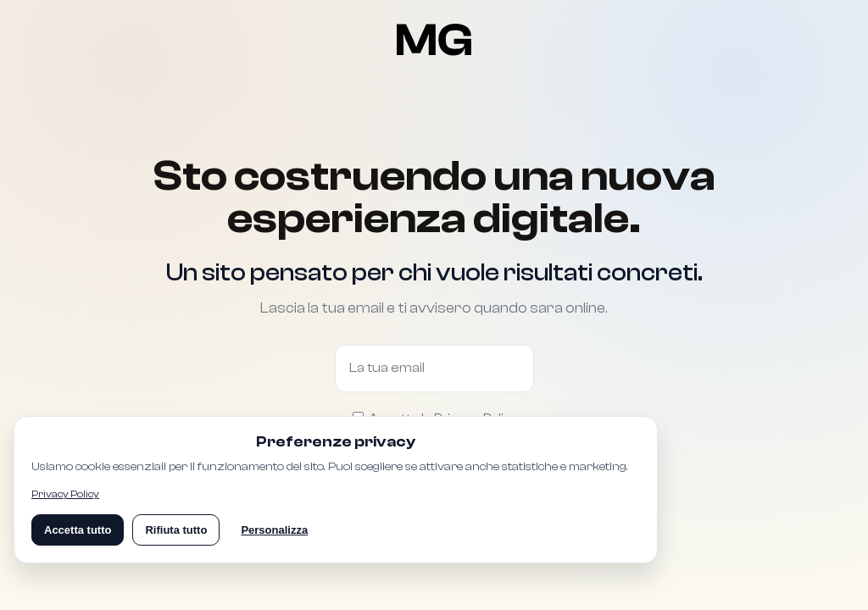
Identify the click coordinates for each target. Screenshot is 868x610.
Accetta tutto (78, 530)
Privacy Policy (65, 494)
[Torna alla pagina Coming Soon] (434, 40)
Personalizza (274, 530)
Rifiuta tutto (176, 530)
